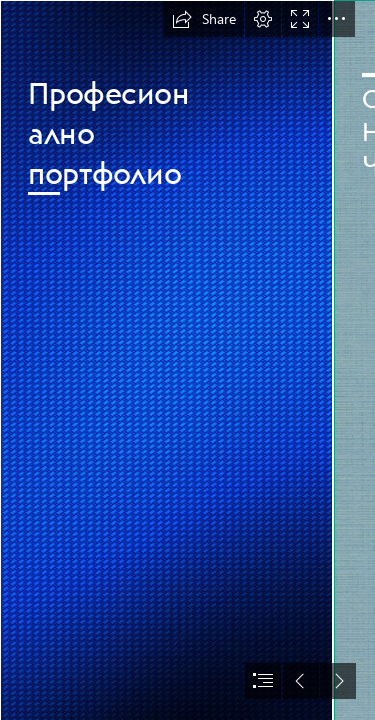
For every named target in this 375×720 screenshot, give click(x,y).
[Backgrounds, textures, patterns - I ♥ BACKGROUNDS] (166, 360)
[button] (204, 19)
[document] (187, 360)
